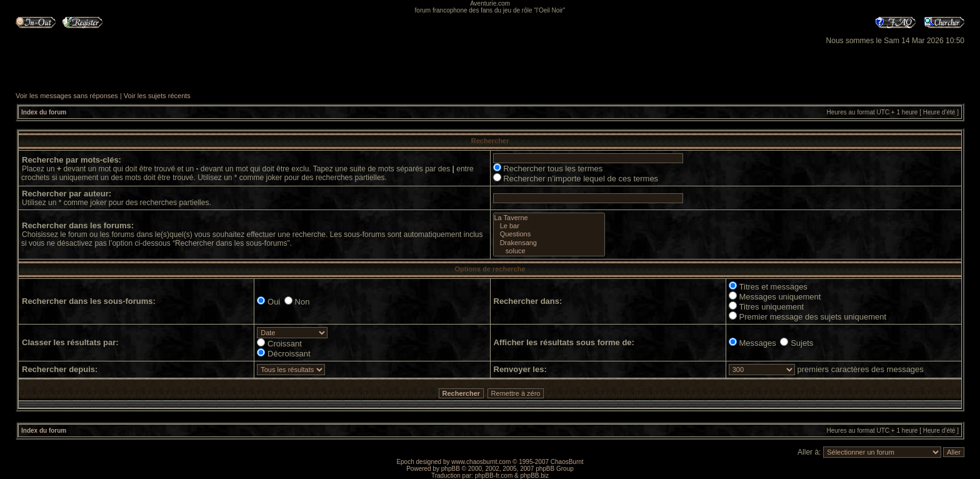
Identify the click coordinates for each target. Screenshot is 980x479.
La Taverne (549, 218)
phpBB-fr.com (494, 476)
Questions (549, 234)
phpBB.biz (534, 476)
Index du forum (44, 112)
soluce (549, 251)
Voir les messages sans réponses (67, 96)
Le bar (549, 226)
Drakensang (549, 243)
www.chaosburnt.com (481, 462)
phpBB (451, 469)
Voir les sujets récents (157, 96)
